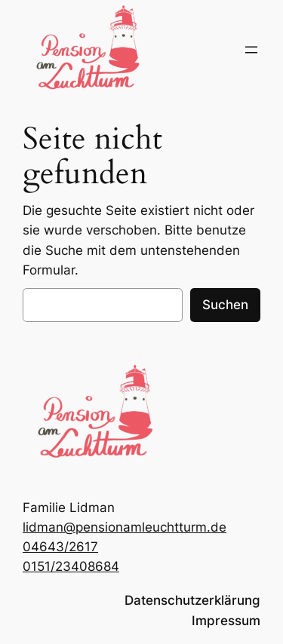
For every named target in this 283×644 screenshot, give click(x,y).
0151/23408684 (71, 566)
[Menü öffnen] (251, 50)
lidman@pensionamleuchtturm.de (125, 527)
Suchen (225, 305)
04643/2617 (60, 547)
